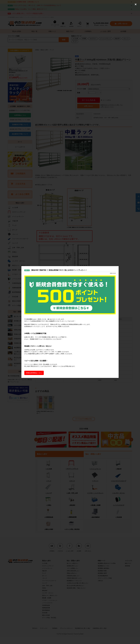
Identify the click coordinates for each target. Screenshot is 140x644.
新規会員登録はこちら (34, 376)
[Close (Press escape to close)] (136, 4)
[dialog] (70, 322)
